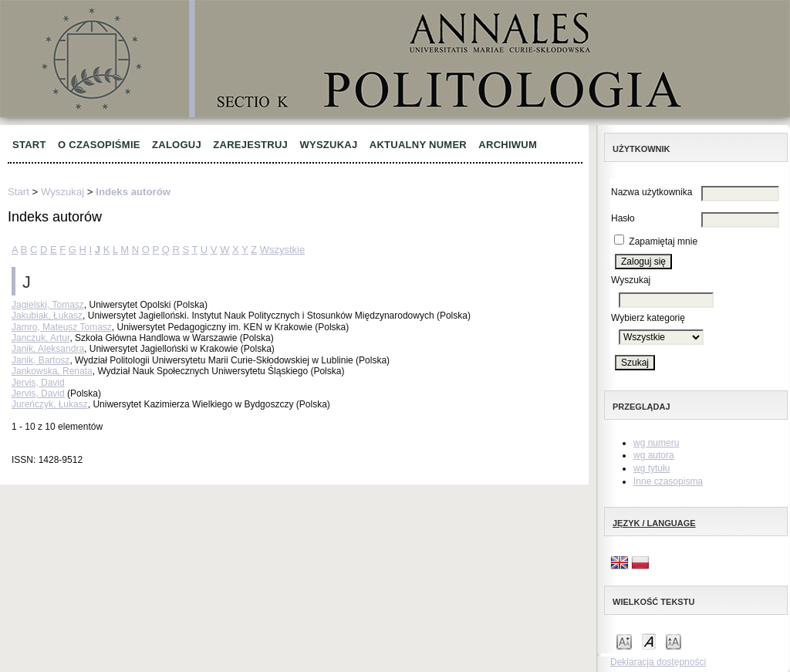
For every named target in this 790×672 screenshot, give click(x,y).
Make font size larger (674, 641)
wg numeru (656, 443)
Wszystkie (283, 250)
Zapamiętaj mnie (663, 241)
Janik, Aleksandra (48, 349)
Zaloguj (177, 145)
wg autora (654, 455)
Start (29, 145)
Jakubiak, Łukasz (47, 316)
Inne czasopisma (668, 481)
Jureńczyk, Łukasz (50, 404)
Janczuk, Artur (41, 338)
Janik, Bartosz (41, 360)
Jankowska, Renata (52, 371)
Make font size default (649, 641)
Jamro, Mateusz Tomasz (62, 327)
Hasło (623, 218)
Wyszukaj (328, 145)
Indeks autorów (133, 192)
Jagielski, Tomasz (48, 305)
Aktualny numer (418, 145)
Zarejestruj (250, 145)
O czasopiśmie (99, 145)
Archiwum (508, 145)
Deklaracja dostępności (658, 662)
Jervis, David (38, 383)
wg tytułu (652, 468)
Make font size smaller (624, 641)
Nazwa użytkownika (652, 192)
